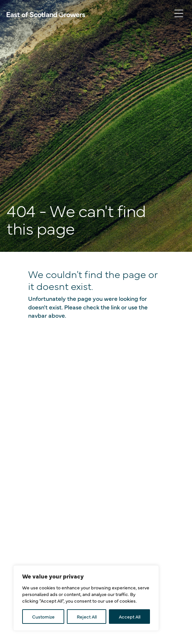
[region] (86, 598)
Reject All (87, 617)
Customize (43, 617)
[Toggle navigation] (179, 14)
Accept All (130, 617)
